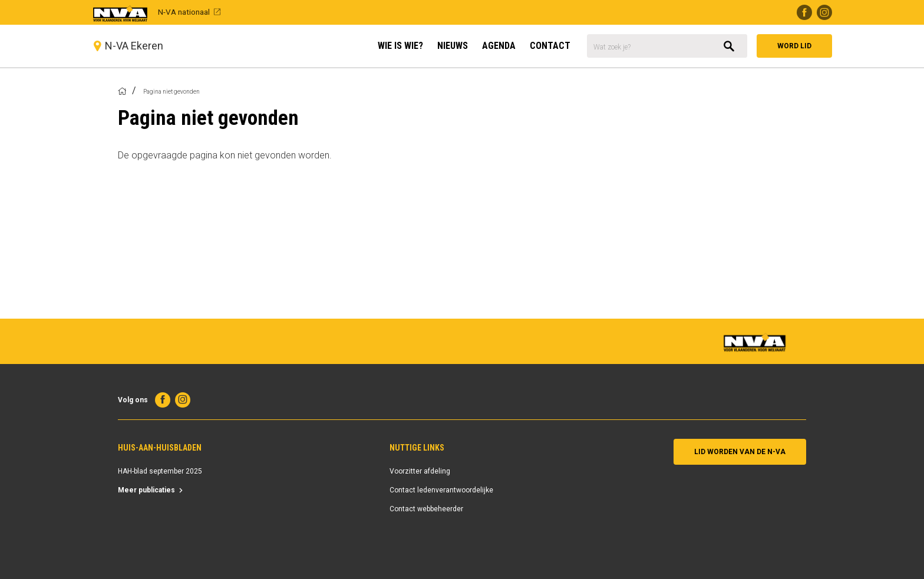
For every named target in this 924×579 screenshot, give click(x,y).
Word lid (794, 46)
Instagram (824, 12)
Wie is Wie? (400, 46)
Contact (550, 46)
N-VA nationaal (184, 12)
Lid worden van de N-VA (740, 452)
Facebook (804, 12)
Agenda (499, 46)
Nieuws (453, 46)
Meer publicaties (146, 490)
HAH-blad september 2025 (160, 471)
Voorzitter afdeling (420, 471)
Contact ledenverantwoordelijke (441, 490)
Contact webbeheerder (426, 509)
